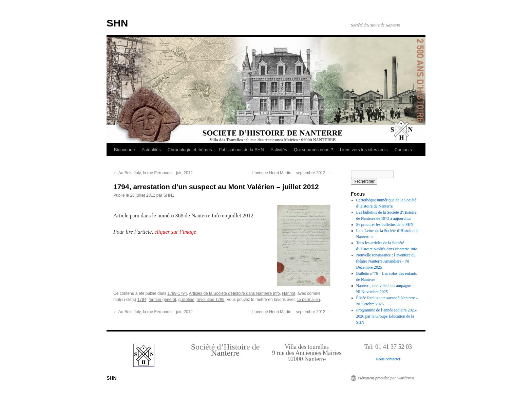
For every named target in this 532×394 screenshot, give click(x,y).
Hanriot (289, 293)
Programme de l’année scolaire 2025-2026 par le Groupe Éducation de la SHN (387, 316)
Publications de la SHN (241, 150)
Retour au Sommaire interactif (41, 5)
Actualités (151, 150)
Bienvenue (124, 150)
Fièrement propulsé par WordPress (386, 378)
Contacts (403, 150)
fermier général (162, 300)
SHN (117, 23)
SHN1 (169, 195)
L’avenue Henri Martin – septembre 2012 (291, 173)
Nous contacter (388, 359)
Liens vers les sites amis (364, 150)
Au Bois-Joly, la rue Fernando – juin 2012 (153, 173)
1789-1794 (177, 293)
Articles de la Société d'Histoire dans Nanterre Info (234, 293)
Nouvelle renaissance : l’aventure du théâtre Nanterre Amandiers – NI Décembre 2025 (386, 261)
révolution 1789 (210, 300)
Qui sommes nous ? (313, 150)
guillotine (186, 300)
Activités (279, 150)
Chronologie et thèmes (190, 150)
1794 (142, 300)
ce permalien (308, 300)
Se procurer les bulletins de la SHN (385, 225)
